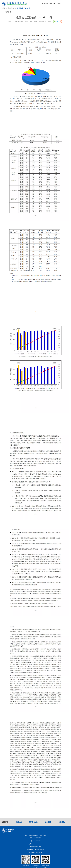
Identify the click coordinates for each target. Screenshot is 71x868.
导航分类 (8, 12)
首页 (3, 8)
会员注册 (52, 4)
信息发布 (11, 8)
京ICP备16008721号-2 (35, 846)
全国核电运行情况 (23, 8)
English (59, 4)
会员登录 (45, 4)
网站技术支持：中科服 (36, 853)
